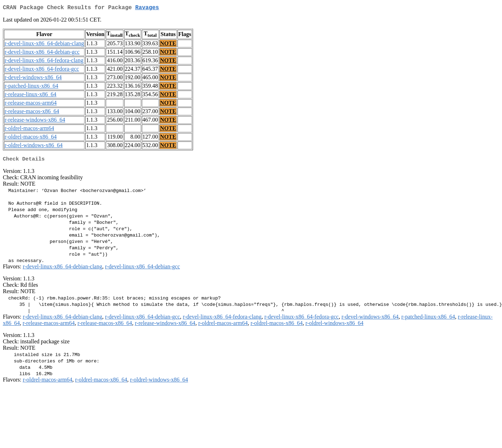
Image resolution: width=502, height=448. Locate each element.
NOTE (168, 45)
